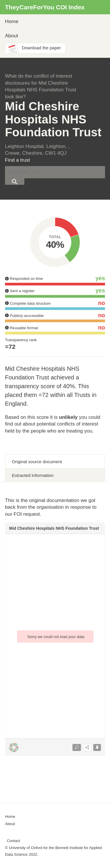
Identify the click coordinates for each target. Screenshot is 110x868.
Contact (14, 841)
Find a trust (17, 160)
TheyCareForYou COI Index (45, 7)
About (11, 36)
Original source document (37, 462)
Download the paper (42, 48)
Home (12, 21)
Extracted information (33, 475)
